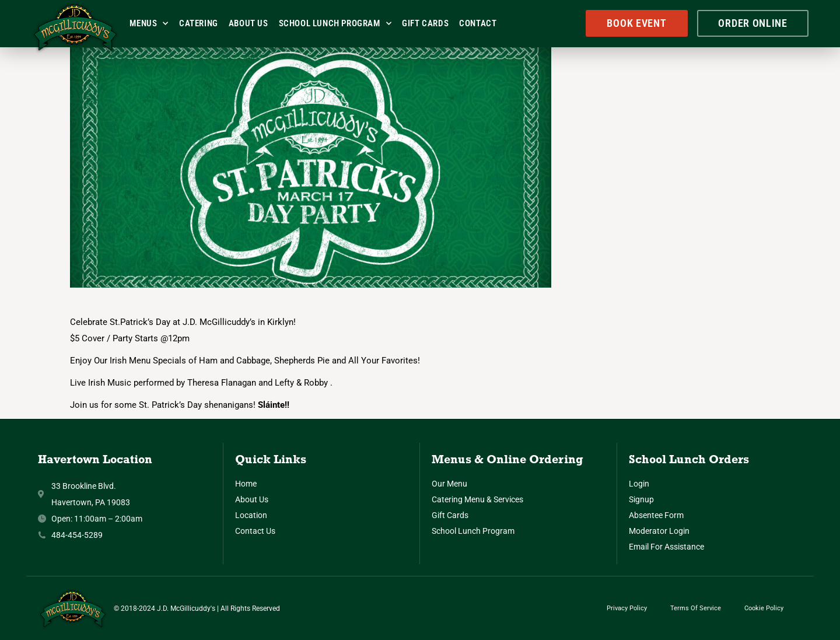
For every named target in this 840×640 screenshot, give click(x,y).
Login (639, 484)
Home (246, 484)
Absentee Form (656, 515)
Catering (199, 23)
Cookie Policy (764, 608)
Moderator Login (659, 531)
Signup (641, 499)
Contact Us (255, 531)
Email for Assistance (666, 547)
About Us (249, 23)
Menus (149, 24)
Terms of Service (696, 608)
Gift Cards (425, 23)
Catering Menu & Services (477, 499)
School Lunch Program (335, 24)
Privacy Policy (627, 608)
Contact (478, 23)
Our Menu (449, 484)
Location (251, 515)
